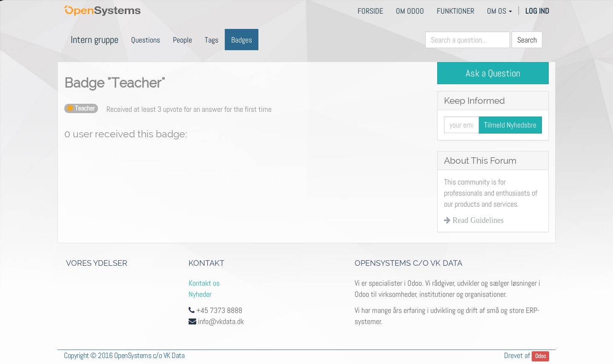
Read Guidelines (477, 220)
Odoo (540, 356)
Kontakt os (204, 283)
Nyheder (200, 294)
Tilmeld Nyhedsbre (510, 125)
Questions (146, 40)
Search (527, 40)
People (182, 40)
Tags (212, 40)
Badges (242, 40)
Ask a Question (493, 73)
